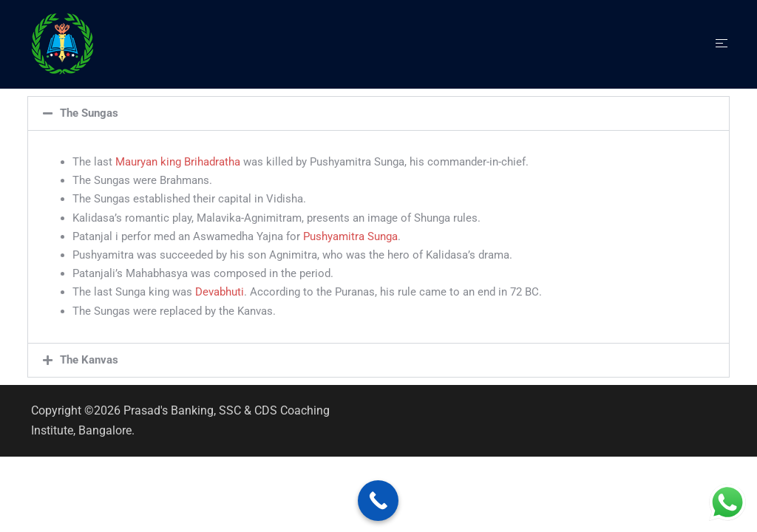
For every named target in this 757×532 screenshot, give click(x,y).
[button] (378, 113)
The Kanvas (89, 360)
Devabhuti (220, 292)
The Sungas (89, 113)
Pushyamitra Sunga (350, 236)
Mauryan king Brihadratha (178, 162)
